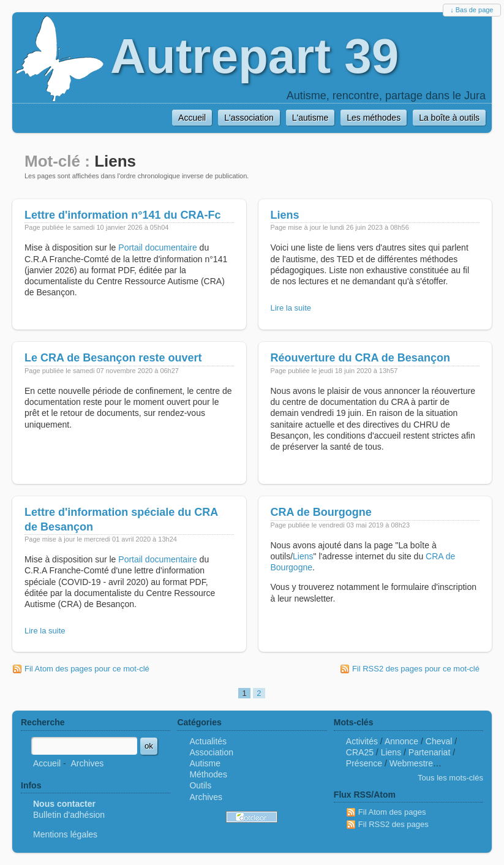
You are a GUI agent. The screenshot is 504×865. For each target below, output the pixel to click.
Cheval (439, 741)
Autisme (205, 763)
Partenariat (429, 752)
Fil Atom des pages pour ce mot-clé (87, 669)
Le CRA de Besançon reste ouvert (113, 358)
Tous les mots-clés (450, 778)
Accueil (47, 763)
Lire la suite (291, 308)
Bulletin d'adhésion (69, 815)
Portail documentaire (157, 247)
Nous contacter (64, 804)
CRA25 (360, 752)
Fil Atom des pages (392, 812)
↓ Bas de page (472, 10)
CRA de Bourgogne (321, 512)
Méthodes (208, 774)
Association (211, 752)
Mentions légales (65, 834)
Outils (200, 785)
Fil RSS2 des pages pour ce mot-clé (416, 669)
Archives (87, 763)
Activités (362, 741)
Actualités (208, 741)
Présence (364, 763)
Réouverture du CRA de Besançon (360, 358)
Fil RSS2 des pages (393, 824)
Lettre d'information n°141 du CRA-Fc (123, 215)
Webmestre (411, 763)
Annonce (401, 741)
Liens (285, 215)
